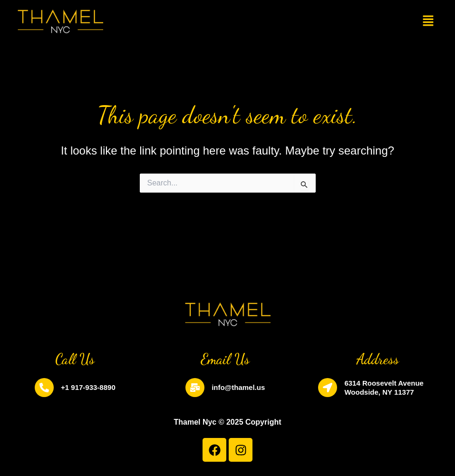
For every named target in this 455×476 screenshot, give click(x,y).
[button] (428, 21)
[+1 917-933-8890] (44, 388)
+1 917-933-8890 (88, 387)
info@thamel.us (238, 387)
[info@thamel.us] (195, 388)
